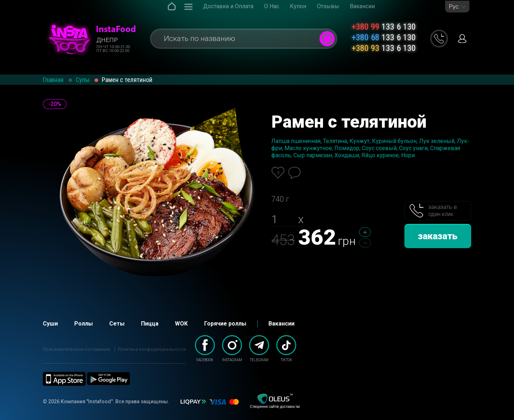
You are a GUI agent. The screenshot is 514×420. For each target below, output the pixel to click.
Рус (454, 7)
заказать (438, 236)
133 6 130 (384, 27)
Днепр (107, 40)
